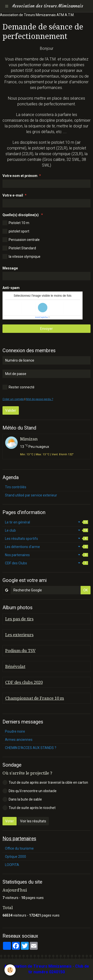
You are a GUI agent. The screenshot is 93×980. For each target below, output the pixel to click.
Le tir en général (46, 522)
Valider (11, 410)
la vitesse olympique (21, 257)
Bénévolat (15, 666)
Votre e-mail (13, 195)
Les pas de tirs (19, 619)
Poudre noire (15, 731)
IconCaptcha (42, 317)
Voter (10, 821)
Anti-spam (11, 288)
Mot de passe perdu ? (40, 399)
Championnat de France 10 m (35, 698)
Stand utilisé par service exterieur (31, 495)
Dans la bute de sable (22, 799)
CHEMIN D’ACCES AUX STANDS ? (31, 748)
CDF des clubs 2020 (24, 682)
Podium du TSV (20, 651)
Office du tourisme (19, 848)
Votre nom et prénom (20, 176)
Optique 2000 (15, 857)
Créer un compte (13, 399)
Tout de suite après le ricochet (29, 808)
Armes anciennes (19, 740)
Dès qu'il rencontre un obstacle (30, 791)
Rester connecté (18, 387)
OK (86, 590)
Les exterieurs (19, 635)
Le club (46, 530)
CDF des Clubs (46, 563)
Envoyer (46, 329)
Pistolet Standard (19, 248)
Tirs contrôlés (16, 487)
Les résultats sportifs (46, 539)
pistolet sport (16, 231)
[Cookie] (10, 970)
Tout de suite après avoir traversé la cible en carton (45, 782)
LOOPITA (12, 865)
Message (10, 268)
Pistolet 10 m (16, 223)
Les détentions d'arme (46, 547)
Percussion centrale (21, 240)
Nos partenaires (46, 555)
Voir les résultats (33, 821)
